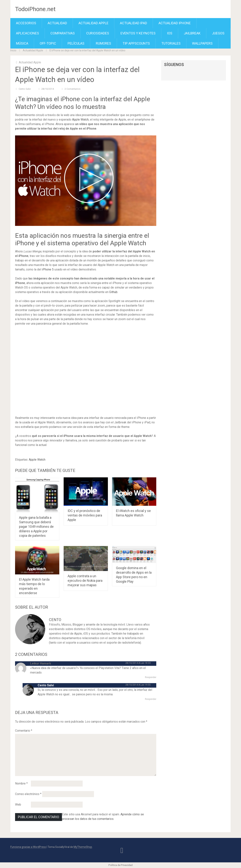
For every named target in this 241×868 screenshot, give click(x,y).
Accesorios (26, 23)
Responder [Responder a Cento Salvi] (151, 699)
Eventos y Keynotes (138, 33)
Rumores (103, 43)
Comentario (24, 731)
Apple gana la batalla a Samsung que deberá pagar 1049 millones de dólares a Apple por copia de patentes (36, 527)
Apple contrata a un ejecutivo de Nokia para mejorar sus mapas (85, 581)
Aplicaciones (27, 33)
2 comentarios (72, 89)
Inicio (13, 50)
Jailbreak (192, 33)
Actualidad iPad (133, 23)
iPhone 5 (48, 269)
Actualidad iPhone (175, 23)
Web (18, 805)
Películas (76, 43)
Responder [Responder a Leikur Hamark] (151, 677)
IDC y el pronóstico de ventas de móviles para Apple (85, 515)
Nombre (21, 783)
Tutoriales (171, 43)
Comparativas (63, 33)
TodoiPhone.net (35, 9)
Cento (55, 620)
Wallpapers (202, 43)
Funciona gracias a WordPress (28, 847)
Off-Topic (48, 43)
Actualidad (57, 23)
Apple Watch (80, 120)
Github (113, 292)
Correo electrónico (28, 794)
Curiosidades (98, 33)
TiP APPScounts (136, 43)
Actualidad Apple (93, 23)
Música (22, 43)
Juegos (218, 33)
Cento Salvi (25, 89)
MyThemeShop (83, 847)
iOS (170, 33)
